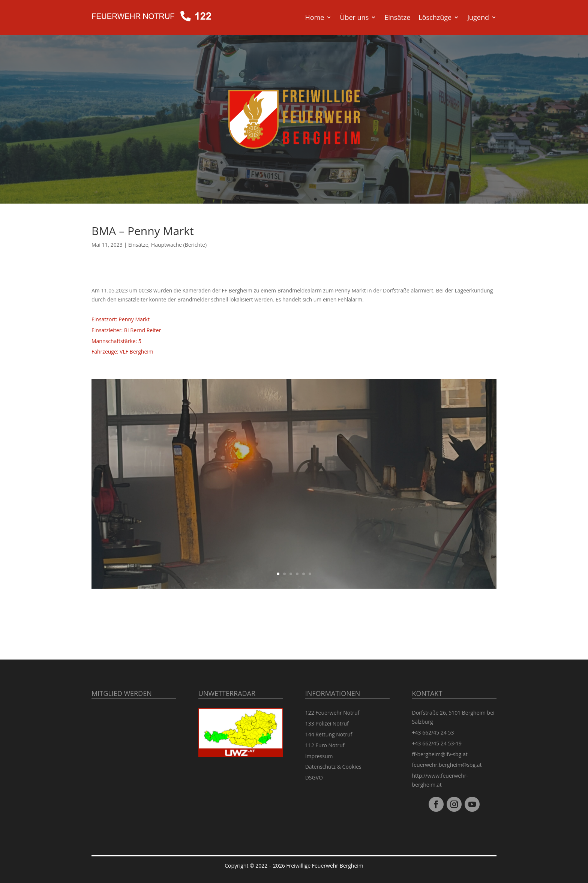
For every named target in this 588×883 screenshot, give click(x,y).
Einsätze (397, 17)
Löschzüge (435, 17)
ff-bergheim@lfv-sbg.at (439, 754)
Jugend (478, 17)
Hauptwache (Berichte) (179, 245)
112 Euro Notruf (325, 745)
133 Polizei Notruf (327, 723)
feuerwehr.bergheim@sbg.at (447, 765)
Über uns (354, 17)
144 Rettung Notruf (329, 734)
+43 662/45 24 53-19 (437, 743)
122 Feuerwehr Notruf (332, 713)
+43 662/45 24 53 (433, 732)
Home (314, 17)
